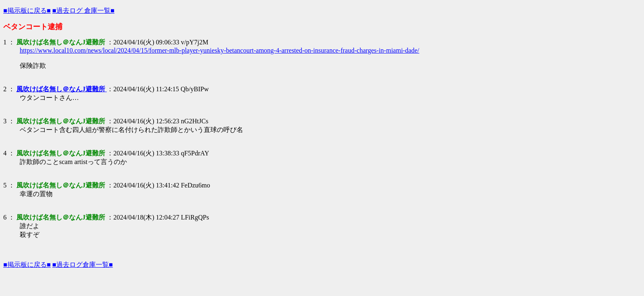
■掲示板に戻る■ (27, 10)
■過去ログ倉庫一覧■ (82, 265)
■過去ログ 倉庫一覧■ (83, 10)
